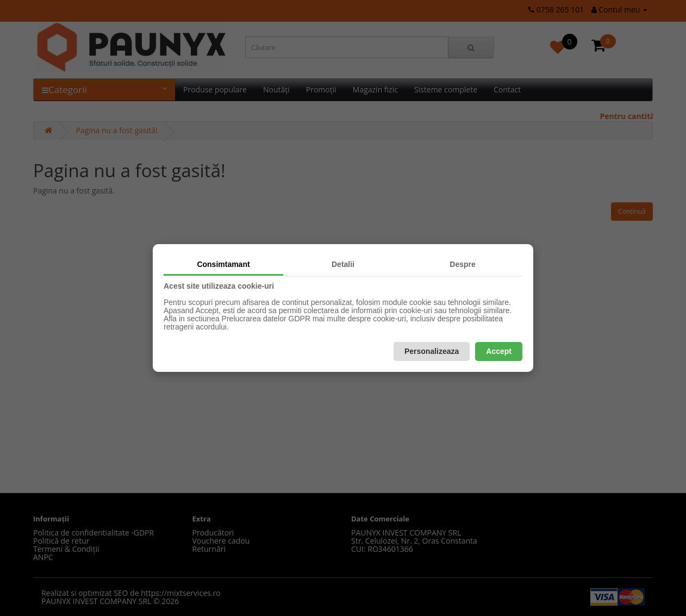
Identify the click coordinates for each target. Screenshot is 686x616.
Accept (499, 351)
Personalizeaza (432, 351)
